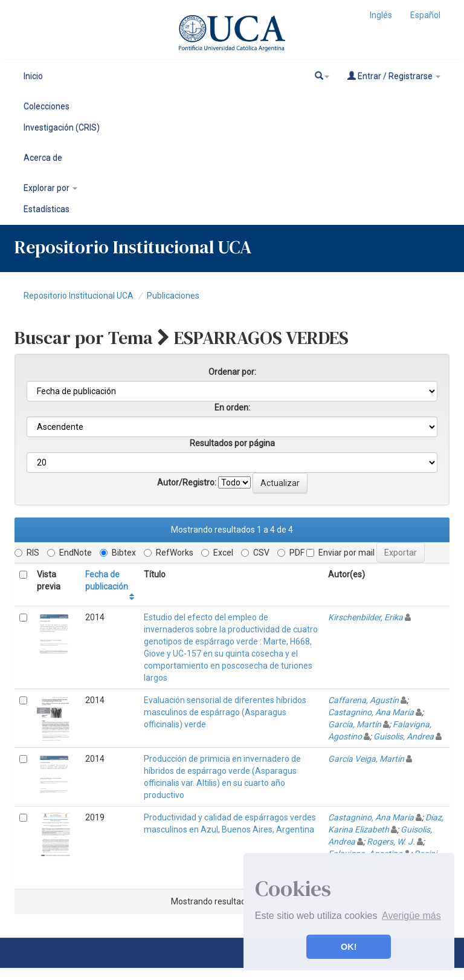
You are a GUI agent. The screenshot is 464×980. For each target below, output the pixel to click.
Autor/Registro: (187, 482)
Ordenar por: (232, 372)
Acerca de (43, 158)
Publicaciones (173, 296)
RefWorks (169, 553)
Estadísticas (47, 209)
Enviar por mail (340, 553)
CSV (255, 553)
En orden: (232, 407)
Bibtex (118, 553)
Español (425, 15)
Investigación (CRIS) (62, 128)
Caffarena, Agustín (363, 700)
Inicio (33, 76)
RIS (27, 553)
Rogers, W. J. (391, 842)
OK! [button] (349, 947)
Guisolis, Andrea (404, 736)
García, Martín (355, 724)
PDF (291, 553)
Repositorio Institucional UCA (79, 296)
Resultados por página (232, 443)
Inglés (381, 15)
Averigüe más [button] (411, 916)
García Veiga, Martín (366, 759)
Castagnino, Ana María (371, 712)
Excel (217, 553)
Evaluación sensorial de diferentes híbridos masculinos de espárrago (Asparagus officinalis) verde (225, 712)
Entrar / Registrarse (394, 76)
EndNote (69, 553)
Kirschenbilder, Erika (366, 617)
